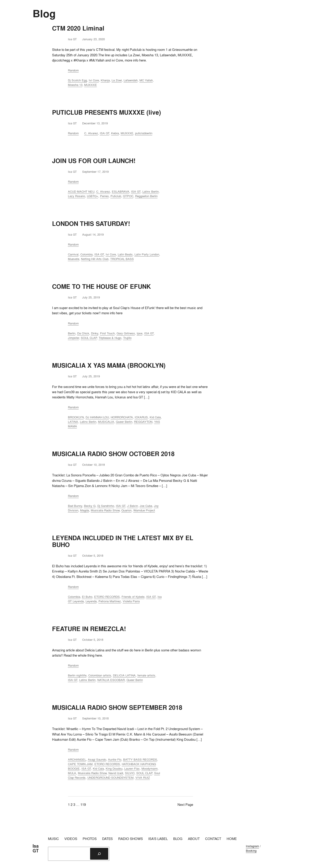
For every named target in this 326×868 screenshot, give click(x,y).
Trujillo (127, 338)
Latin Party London (147, 254)
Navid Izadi (116, 773)
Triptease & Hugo (110, 338)
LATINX (73, 422)
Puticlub (116, 196)
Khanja (105, 80)
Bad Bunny (75, 506)
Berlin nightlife (77, 675)
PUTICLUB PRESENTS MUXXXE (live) (107, 112)
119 (83, 804)
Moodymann (150, 769)
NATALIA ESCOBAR (111, 680)
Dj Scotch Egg (77, 80)
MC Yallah (146, 80)
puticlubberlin (144, 133)
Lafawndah (131, 80)
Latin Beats (125, 254)
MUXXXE (91, 85)
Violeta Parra (131, 601)
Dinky (95, 333)
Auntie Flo (115, 759)
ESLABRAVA (121, 192)
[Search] (99, 854)
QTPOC (128, 196)
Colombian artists (100, 675)
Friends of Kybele (133, 597)
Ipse (140, 333)
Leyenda (91, 601)
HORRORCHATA (122, 417)
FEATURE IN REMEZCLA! (89, 629)
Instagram (252, 846)
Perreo (104, 196)
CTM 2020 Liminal (78, 28)
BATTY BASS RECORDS (140, 759)
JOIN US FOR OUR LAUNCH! (94, 161)
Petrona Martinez (110, 601)
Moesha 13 (75, 85)
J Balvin (133, 506)
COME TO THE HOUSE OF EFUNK (101, 286)
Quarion (126, 510)
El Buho (87, 597)
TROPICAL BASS (122, 259)
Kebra (115, 133)
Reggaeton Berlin (146, 196)
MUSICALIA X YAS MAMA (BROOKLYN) (109, 365)
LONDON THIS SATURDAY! (91, 224)
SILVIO (130, 773)
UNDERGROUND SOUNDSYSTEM (110, 778)
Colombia (86, 254)
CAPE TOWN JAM (80, 764)
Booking (251, 851)
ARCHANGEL (77, 759)
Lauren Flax (132, 769)
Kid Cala (155, 417)
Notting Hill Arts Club (95, 259)
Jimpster (73, 338)
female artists (146, 675)
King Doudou (114, 769)
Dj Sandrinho (106, 506)
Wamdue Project (144, 510)
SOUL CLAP (89, 338)
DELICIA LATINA (124, 675)
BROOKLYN (76, 417)
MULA (72, 773)
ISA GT (105, 133)
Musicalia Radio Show (105, 510)
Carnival (73, 254)
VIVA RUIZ (143, 778)
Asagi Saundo (97, 759)
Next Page (185, 804)
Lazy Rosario (77, 196)
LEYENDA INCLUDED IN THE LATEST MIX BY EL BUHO (123, 541)
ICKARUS (141, 417)
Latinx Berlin (151, 192)
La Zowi (117, 80)
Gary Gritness (126, 333)
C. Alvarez (91, 133)
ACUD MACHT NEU (81, 192)
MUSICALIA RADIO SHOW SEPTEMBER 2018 (117, 707)
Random (73, 70)
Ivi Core (94, 80)
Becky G (90, 506)
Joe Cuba (146, 506)
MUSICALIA (106, 422)
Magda (85, 510)
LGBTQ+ (93, 196)
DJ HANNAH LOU (97, 417)
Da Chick (83, 333)
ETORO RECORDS (107, 597)
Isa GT (36, 848)
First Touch (107, 333)
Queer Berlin (124, 422)
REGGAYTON (143, 422)
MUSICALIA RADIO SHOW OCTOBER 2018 (113, 454)
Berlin (72, 333)
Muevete (74, 259)
